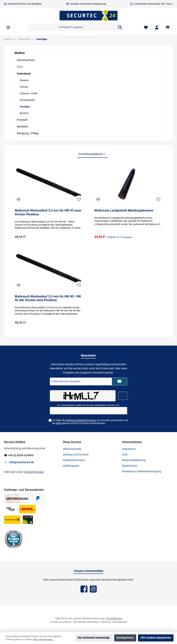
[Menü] (8, 27)
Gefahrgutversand (74, 460)
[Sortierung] (92, 154)
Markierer (23, 127)
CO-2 (20, 67)
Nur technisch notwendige (94, 638)
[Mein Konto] (157, 27)
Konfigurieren (125, 638)
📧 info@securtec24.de (19, 462)
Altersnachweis (72, 449)
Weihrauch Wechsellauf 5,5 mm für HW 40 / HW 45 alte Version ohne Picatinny (48, 298)
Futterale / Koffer (29, 93)
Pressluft (22, 120)
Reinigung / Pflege (28, 133)
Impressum (129, 449)
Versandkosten (114, 618)
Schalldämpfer (27, 100)
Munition (24, 113)
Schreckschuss (26, 60)
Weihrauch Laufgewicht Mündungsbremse (124, 210)
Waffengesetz (71, 466)
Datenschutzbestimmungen (81, 420)
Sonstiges (25, 107)
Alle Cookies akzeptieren (156, 638)
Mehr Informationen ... (44, 639)
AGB (58, 423)
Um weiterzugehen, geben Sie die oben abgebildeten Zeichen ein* (88, 405)
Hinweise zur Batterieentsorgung (142, 471)
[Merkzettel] (146, 27)
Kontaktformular (34, 472)
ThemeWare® (119, 622)
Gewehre (24, 80)
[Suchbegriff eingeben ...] (72, 27)
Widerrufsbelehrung (134, 460)
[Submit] (119, 381)
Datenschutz (130, 466)
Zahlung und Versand (76, 455)
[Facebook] (84, 589)
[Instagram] (93, 589)
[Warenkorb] (168, 27)
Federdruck (24, 74)
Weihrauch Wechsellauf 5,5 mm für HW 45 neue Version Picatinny (48, 212)
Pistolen (24, 87)
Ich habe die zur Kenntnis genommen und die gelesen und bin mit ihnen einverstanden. (90, 422)
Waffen (20, 53)
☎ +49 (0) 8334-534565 (19, 455)
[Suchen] (120, 27)
